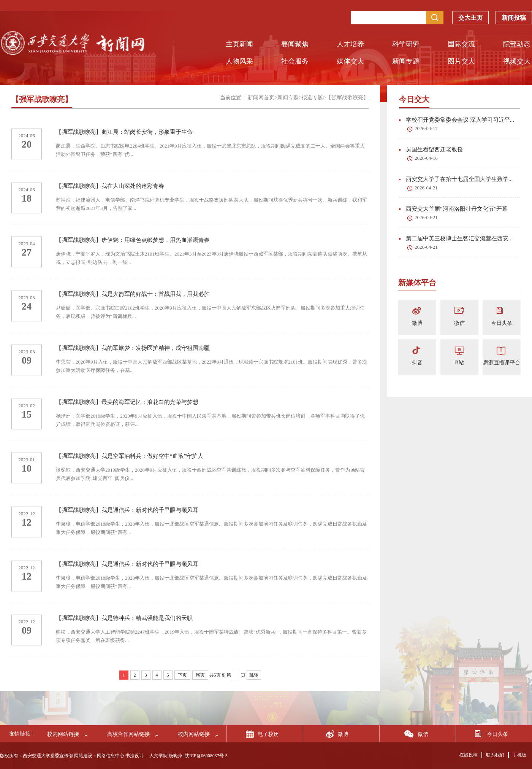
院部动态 (517, 44)
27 (27, 252)
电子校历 (268, 734)
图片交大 (461, 61)
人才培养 (350, 44)
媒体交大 (350, 61)
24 (27, 306)
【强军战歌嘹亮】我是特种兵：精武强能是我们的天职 (124, 618)
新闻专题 (406, 61)
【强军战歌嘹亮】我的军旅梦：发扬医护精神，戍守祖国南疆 (133, 348)
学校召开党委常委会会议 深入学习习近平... (457, 120)
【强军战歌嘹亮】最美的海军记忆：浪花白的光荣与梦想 (127, 402)
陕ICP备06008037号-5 (206, 756)
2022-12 (26, 514)
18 (27, 198)
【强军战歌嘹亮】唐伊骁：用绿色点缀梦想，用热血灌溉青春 (133, 240)
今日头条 (502, 323)
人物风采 (239, 61)
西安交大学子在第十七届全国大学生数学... (456, 179)
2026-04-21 (426, 188)
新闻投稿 (514, 16)
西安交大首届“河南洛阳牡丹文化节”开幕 (453, 209)
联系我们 (495, 755)
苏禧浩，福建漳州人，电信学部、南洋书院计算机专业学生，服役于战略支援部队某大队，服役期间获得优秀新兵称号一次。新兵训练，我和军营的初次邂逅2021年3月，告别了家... (211, 204)
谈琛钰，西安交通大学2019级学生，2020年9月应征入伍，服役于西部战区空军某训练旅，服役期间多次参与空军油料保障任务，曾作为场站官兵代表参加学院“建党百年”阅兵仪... (210, 474)
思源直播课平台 (502, 363)
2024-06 (26, 136)
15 (27, 414)
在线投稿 (469, 755)
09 (27, 360)
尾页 (200, 675)
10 (27, 468)
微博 (417, 323)
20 (27, 144)
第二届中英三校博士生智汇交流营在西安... (456, 238)
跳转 (254, 675)
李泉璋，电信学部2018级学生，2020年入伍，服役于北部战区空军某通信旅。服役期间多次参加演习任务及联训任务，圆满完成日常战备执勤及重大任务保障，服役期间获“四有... (211, 528)
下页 (182, 675)
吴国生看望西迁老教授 (431, 149)
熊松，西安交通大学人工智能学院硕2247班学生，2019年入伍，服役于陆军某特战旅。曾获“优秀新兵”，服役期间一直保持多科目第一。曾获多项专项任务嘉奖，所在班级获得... (211, 636)
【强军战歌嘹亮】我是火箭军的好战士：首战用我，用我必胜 (133, 294)
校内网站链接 (63, 734)
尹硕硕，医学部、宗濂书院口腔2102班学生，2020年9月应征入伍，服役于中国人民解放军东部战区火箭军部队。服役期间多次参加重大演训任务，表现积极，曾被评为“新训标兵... (210, 312)
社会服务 (295, 61)
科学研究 (406, 44)
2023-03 (26, 298)
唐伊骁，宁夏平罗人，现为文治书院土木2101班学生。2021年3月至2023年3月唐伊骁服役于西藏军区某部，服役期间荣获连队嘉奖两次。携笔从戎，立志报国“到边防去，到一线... (211, 258)
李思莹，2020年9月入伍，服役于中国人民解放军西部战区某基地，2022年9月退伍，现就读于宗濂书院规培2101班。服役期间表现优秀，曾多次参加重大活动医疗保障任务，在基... (211, 366)
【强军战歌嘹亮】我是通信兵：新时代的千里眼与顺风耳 (127, 510)
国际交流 (461, 44)
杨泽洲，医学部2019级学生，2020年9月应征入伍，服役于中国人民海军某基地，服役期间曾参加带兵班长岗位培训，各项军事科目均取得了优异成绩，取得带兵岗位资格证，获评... (210, 420)
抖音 (417, 363)
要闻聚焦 (295, 44)
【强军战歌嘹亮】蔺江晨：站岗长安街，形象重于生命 (124, 132)
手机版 (519, 755)
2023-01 (26, 460)
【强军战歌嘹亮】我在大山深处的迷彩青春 (110, 186)
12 (27, 522)
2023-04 (26, 244)
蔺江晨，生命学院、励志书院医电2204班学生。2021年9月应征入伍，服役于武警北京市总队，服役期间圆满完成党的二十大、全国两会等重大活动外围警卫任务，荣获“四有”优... (210, 150)
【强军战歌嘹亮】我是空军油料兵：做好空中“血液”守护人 (130, 456)
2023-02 (26, 406)
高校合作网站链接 (128, 734)
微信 (459, 323)
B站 (459, 363)
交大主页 (470, 16)
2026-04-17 (426, 128)
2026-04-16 (426, 158)
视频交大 (517, 61)
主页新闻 (239, 44)
